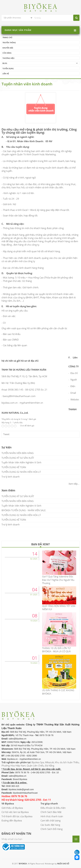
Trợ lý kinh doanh (11, 477)
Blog (5, 63)
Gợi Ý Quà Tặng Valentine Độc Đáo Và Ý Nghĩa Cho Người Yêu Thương (58, 580)
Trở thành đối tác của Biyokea (17, 816)
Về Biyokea (8, 803)
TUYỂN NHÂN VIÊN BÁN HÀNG (18, 453)
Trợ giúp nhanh (49, 803)
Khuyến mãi (8, 48)
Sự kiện (7, 447)
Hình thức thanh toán (52, 816)
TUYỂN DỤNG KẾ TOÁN (14, 467)
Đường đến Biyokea (12, 820)
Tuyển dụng (8, 68)
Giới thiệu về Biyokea (12, 808)
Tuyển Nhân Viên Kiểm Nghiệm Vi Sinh (21, 462)
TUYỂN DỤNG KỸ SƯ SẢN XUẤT (18, 458)
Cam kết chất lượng (51, 820)
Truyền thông (9, 43)
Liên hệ (6, 74)
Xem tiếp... (74, 484)
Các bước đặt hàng (50, 825)
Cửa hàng (7, 53)
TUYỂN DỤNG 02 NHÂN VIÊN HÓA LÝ (21, 472)
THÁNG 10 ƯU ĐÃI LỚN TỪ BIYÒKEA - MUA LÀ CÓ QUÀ (56, 650)
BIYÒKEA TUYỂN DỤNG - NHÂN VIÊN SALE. (24, 510)
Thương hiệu (8, 58)
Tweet (6, 434)
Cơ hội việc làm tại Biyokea (15, 812)
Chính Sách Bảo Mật (51, 812)
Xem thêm (8, 490)
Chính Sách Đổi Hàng (52, 829)
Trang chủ (7, 37)
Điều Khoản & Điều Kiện (53, 808)
